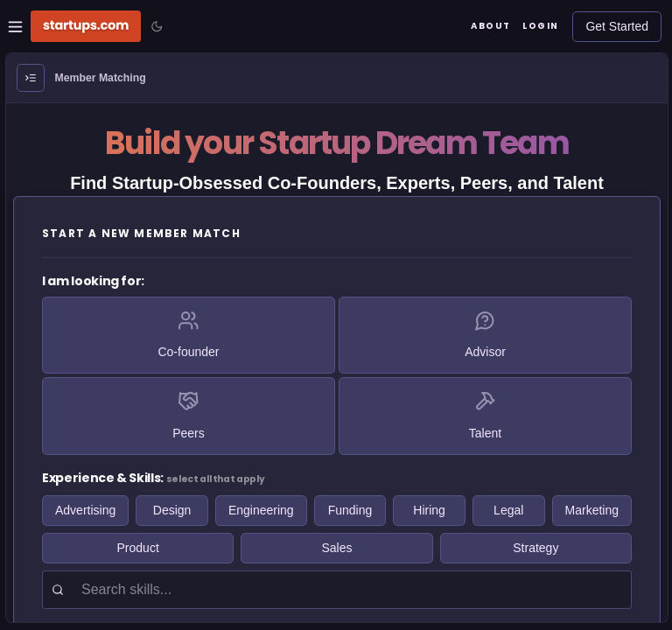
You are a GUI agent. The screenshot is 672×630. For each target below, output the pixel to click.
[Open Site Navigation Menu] (15, 27)
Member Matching (101, 78)
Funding (350, 510)
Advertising (85, 510)
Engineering (261, 510)
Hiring (429, 510)
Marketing (592, 510)
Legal (508, 510)
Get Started (617, 26)
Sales (336, 548)
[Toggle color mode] (157, 26)
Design (172, 510)
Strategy (535, 548)
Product (138, 548)
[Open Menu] (31, 78)
